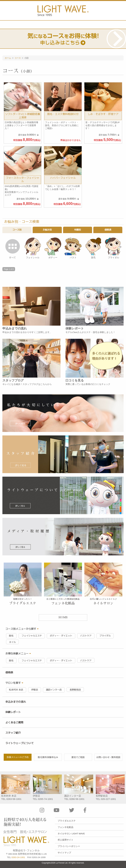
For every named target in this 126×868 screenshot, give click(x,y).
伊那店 (35, 690)
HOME (63, 617)
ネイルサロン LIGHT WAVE (71, 834)
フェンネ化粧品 (65, 827)
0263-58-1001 (14, 799)
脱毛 (11, 636)
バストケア (86, 636)
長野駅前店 (75, 690)
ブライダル (105, 636)
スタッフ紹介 (13, 733)
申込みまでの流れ (16, 702)
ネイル (12, 642)
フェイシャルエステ (32, 636)
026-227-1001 (108, 799)
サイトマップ (64, 853)
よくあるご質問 (14, 722)
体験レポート (13, 712)
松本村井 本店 (16, 690)
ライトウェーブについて (20, 743)
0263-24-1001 (18, 857)
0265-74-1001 (45, 799)
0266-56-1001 (77, 799)
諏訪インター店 (54, 690)
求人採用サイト (65, 840)
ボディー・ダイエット (61, 636)
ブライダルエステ (67, 821)
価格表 (9, 672)
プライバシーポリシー (69, 846)
